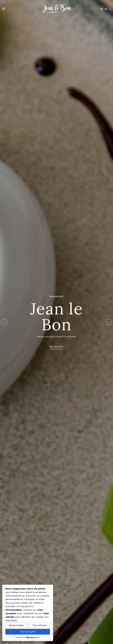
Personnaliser (16, 625)
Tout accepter (28, 632)
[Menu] (3, 9)
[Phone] (110, 9)
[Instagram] (106, 9)
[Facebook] (102, 9)
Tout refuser (40, 625)
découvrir (56, 347)
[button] (4, 322)
